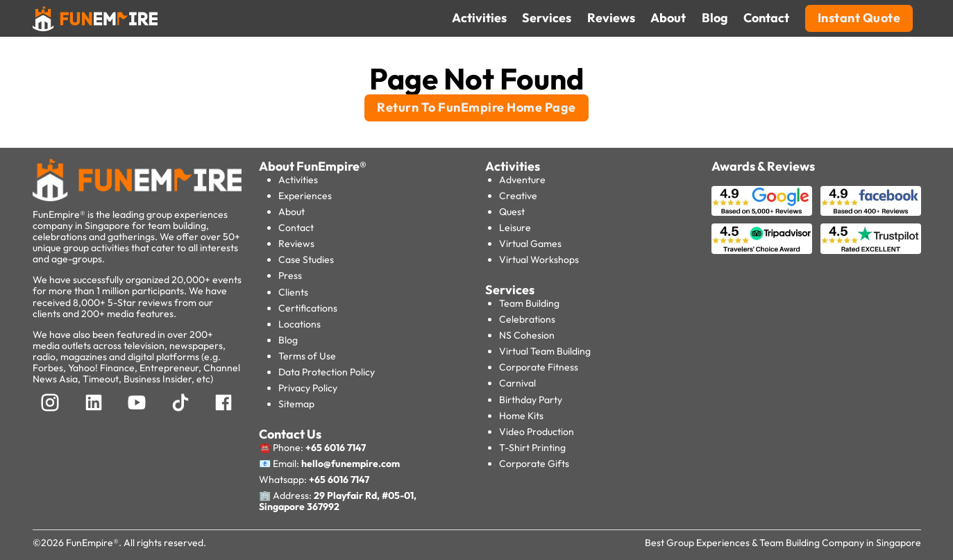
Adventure (522, 180)
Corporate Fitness (539, 367)
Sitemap (296, 404)
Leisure (515, 228)
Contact (296, 228)
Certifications (308, 308)
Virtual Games (530, 244)
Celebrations (527, 319)
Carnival (517, 383)
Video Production (537, 432)
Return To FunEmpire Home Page (476, 107)
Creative (518, 196)
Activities (298, 180)
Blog (288, 340)
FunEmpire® (92, 543)
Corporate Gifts (534, 464)
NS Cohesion (527, 335)
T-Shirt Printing (532, 448)
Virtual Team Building (545, 351)
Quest (512, 212)
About (292, 212)
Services (510, 290)
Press (290, 275)
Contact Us (290, 434)
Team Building (529, 303)
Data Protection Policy (327, 372)
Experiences (305, 196)
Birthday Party (531, 400)
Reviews (296, 244)
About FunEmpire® (313, 166)
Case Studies (306, 260)
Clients (293, 292)
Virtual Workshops (539, 260)
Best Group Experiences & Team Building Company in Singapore (783, 543)
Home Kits (521, 416)
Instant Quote (859, 18)
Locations (300, 324)
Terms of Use (307, 356)
